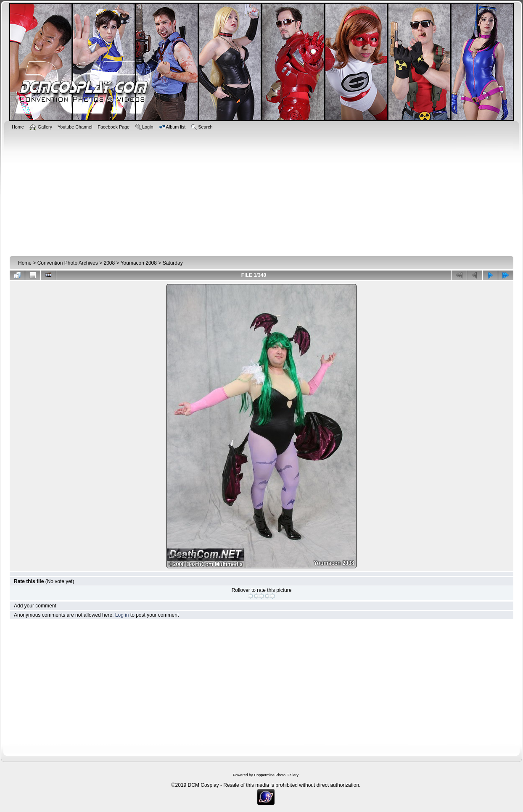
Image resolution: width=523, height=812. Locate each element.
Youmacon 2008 (139, 263)
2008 (109, 263)
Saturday (173, 263)
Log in (122, 615)
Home (25, 263)
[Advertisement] (262, 192)
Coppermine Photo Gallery (276, 775)
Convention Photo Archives (68, 263)
